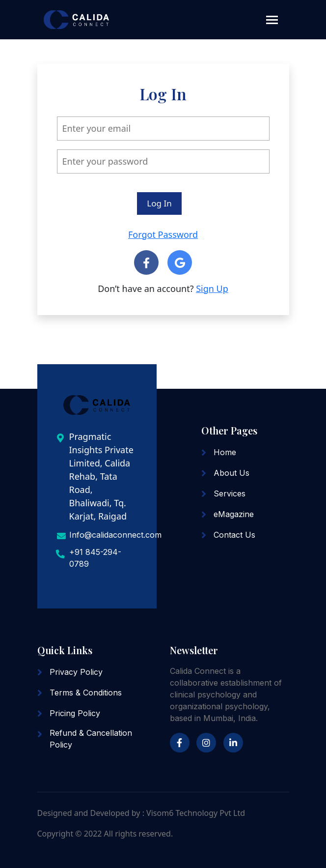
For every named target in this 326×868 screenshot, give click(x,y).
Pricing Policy (75, 713)
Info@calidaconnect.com (115, 535)
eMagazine (234, 514)
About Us (231, 473)
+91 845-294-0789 (95, 558)
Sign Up (212, 289)
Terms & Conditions (86, 693)
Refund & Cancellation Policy (91, 739)
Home (225, 452)
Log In (159, 203)
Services (230, 493)
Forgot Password (163, 234)
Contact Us (234, 535)
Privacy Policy (76, 672)
